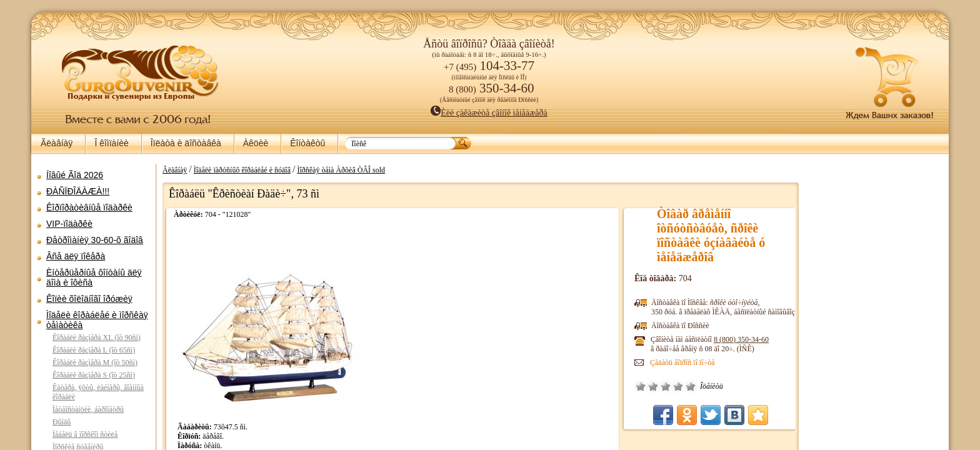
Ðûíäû (62, 422)
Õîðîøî (678, 386)
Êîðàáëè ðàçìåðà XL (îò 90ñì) (97, 337)
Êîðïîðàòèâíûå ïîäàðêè (89, 207)
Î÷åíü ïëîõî (641, 386)
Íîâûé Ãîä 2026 (75, 175)
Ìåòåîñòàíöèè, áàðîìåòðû (88, 409)
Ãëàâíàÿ (57, 143)
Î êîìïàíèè (111, 143)
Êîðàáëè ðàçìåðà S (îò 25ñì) (94, 375)
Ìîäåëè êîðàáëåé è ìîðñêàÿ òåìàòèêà (97, 320)
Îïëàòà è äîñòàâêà (186, 143)
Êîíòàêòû (307, 143)
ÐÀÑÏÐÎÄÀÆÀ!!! (78, 191)
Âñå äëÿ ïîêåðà (76, 256)
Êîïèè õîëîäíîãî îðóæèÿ (89, 299)
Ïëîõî (653, 386)
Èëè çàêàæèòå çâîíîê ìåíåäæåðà (489, 113)
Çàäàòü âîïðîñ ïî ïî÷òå (682, 362)
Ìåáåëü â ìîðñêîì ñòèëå (85, 434)
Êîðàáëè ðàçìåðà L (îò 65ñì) (94, 350)
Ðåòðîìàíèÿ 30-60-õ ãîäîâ (95, 240)
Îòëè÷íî (691, 386)
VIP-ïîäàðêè (69, 224)
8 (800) (741, 339)
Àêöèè (256, 143)
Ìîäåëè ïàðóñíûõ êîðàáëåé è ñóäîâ (242, 170)
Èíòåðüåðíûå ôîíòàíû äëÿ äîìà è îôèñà (94, 277)
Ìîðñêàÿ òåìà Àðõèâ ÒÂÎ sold (341, 170)
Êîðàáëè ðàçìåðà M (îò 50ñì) (95, 362)
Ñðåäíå (666, 386)
